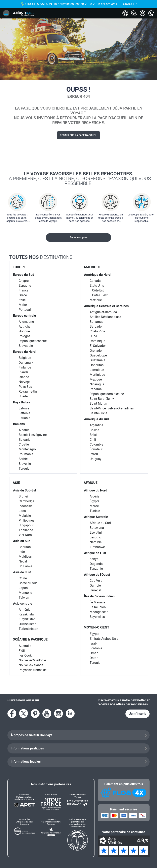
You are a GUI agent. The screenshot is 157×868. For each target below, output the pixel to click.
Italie (22, 300)
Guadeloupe (98, 355)
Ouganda (96, 564)
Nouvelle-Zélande (31, 665)
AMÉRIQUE (92, 267)
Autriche (25, 326)
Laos (22, 511)
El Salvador (98, 346)
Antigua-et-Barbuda (103, 312)
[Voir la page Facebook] (12, 714)
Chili (93, 440)
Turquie (24, 469)
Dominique (97, 341)
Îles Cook (25, 655)
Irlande (24, 372)
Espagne (25, 286)
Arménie (25, 610)
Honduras (97, 365)
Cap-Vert (96, 581)
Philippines (27, 520)
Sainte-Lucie (98, 413)
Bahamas (96, 322)
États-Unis (97, 286)
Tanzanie (96, 569)
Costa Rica (97, 331)
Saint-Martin (98, 404)
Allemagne (26, 322)
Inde (22, 552)
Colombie (96, 444)
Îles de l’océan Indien (99, 596)
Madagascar (99, 612)
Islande (24, 377)
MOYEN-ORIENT (96, 627)
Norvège (25, 382)
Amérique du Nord (97, 275)
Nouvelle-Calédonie (32, 660)
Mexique (96, 300)
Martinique (97, 375)
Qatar (94, 658)
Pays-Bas (25, 387)
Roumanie (26, 454)
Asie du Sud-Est (25, 490)
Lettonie (24, 413)
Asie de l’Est (22, 572)
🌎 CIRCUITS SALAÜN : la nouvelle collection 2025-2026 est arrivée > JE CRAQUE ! (79, 4)
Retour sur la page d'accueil (78, 135)
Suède (23, 396)
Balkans (19, 424)
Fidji (22, 651)
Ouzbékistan (28, 624)
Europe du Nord (24, 352)
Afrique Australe (96, 517)
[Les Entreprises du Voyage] (78, 802)
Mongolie (25, 593)
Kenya (94, 559)
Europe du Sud (24, 275)
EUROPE (19, 267)
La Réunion (98, 607)
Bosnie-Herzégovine (33, 435)
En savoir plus (79, 237)
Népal (23, 561)
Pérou (94, 454)
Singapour (26, 525)
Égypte (94, 501)
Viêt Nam (25, 535)
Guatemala (97, 360)
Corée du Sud (28, 583)
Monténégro (27, 449)
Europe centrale (25, 316)
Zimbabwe (97, 547)
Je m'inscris (138, 714)
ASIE (16, 483)
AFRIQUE (91, 483)
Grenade (96, 351)
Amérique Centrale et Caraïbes (106, 306)
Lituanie (24, 418)
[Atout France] (51, 802)
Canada (95, 281)
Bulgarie (25, 440)
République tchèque (33, 341)
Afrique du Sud (100, 523)
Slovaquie (26, 346)
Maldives (25, 557)
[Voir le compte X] (24, 714)
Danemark (26, 363)
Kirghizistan (27, 619)
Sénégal (95, 590)
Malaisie (25, 516)
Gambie (95, 585)
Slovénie (25, 464)
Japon (23, 588)
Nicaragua (97, 384)
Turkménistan (28, 629)
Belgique (25, 358)
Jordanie (96, 648)
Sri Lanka (25, 566)
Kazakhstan (27, 614)
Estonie (24, 408)
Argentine (96, 425)
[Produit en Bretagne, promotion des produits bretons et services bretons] (78, 834)
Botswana (97, 528)
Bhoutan (25, 547)
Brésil (94, 435)
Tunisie (95, 511)
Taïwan (24, 597)
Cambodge (26, 501)
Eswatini (96, 532)
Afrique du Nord (96, 490)
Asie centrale (23, 604)
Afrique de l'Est (95, 553)
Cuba (93, 336)
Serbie (23, 459)
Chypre (24, 281)
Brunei (23, 496)
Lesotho (95, 537)
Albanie (24, 430)
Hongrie (24, 331)
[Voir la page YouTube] (47, 714)
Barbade (96, 326)
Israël (93, 643)
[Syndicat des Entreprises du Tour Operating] (24, 834)
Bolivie (94, 430)
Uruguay (96, 459)
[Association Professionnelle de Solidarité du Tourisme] (24, 802)
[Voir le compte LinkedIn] (70, 714)
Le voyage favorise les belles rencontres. (78, 178)
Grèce (23, 295)
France (24, 290)
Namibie (96, 542)
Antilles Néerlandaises (105, 317)
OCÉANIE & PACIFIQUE (30, 639)
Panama (96, 389)
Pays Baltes (22, 402)
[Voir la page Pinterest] (35, 714)
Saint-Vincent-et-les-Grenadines (112, 408)
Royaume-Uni (28, 391)
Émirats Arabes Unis (104, 639)
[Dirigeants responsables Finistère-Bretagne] (51, 834)
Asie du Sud (22, 541)
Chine (23, 578)
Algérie (94, 496)
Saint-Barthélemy (102, 399)
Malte (23, 305)
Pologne (25, 336)
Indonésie (26, 506)
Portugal (25, 310)
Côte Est (98, 290)
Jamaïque (97, 370)
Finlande (25, 367)
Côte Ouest (100, 295)
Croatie (24, 444)
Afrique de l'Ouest (97, 575)
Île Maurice (97, 602)
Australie (25, 646)
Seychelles (97, 617)
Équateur (96, 449)
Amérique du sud (96, 419)
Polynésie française (33, 670)
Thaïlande (26, 530)
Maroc (94, 506)
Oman (94, 653)
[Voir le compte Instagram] (58, 714)
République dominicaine (107, 394)
